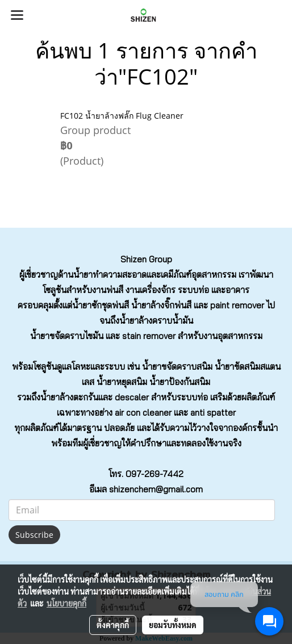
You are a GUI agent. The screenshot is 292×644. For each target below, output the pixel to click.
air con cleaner (143, 413)
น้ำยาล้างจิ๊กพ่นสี (161, 305)
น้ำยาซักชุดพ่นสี (101, 305)
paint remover (237, 305)
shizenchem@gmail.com (156, 489)
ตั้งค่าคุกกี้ (113, 625)
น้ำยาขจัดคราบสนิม (177, 367)
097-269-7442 (155, 474)
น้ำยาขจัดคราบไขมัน (67, 336)
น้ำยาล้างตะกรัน (69, 397)
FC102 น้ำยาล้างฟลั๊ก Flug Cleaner (122, 116)
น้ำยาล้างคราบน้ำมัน (156, 321)
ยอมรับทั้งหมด (173, 625)
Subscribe (34, 535)
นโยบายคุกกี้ (66, 603)
